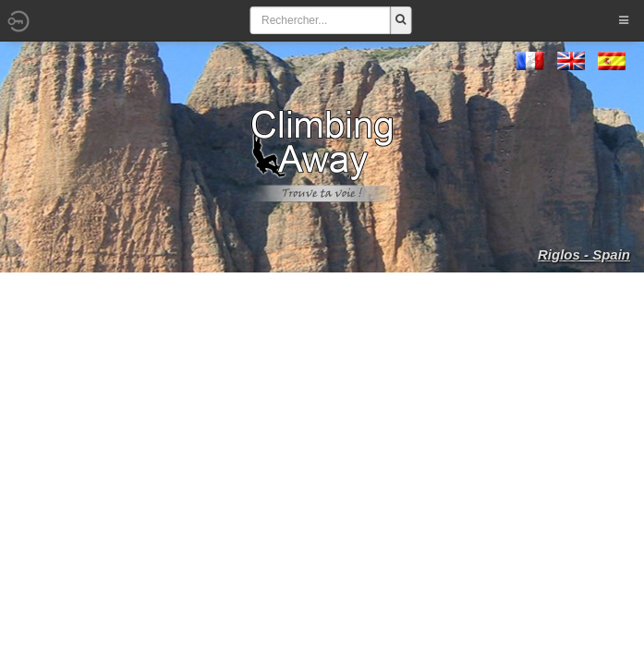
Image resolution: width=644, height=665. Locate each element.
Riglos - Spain (584, 254)
